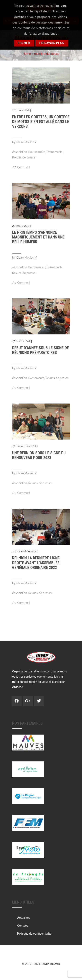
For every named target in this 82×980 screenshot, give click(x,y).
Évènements (55, 152)
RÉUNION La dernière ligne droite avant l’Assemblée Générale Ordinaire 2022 (36, 563)
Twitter (39, 701)
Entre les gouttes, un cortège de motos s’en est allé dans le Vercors (41, 122)
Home (27, 54)
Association (20, 152)
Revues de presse (24, 157)
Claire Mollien (25, 142)
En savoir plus (52, 43)
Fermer (24, 43)
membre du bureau (47, 54)
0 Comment (22, 167)
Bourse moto (37, 152)
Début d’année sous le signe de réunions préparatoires (41, 350)
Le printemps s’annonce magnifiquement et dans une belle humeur (38, 237)
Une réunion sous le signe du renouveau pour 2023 (39, 455)
